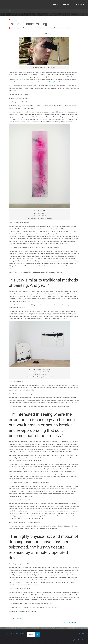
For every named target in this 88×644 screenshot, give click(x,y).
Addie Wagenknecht (32, 28)
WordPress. (82, 640)
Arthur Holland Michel (45, 28)
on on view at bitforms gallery (49, 82)
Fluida (76, 640)
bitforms (55, 28)
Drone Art (62, 28)
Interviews (15, 11)
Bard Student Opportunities (14, 634)
